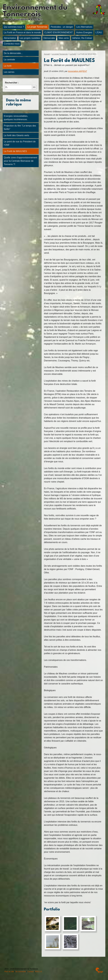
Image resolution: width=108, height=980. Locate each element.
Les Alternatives (84, 27)
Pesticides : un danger (62, 27)
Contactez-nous (12, 44)
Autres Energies (84, 32)
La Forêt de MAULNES (15, 151)
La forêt (73, 54)
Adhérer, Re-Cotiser (82, 38)
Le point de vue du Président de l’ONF (20, 143)
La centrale (9, 60)
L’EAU (99, 32)
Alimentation (10, 38)
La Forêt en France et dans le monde (22, 32)
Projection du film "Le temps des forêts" (20, 127)
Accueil (47, 54)
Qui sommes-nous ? (14, 27)
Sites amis (64, 38)
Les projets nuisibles (30, 38)
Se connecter (21, 972)
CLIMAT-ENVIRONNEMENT (58, 32)
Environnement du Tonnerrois (35, 11)
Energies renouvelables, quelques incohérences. (16, 118)
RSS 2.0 (39, 972)
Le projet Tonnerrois (37, 27)
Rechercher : (12, 83)
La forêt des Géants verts (16, 135)
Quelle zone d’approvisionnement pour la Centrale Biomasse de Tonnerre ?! (20, 161)
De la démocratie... (13, 53)
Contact (31, 972)
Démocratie (49, 38)
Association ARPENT (77, 71)
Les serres (9, 72)
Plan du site (9, 972)
